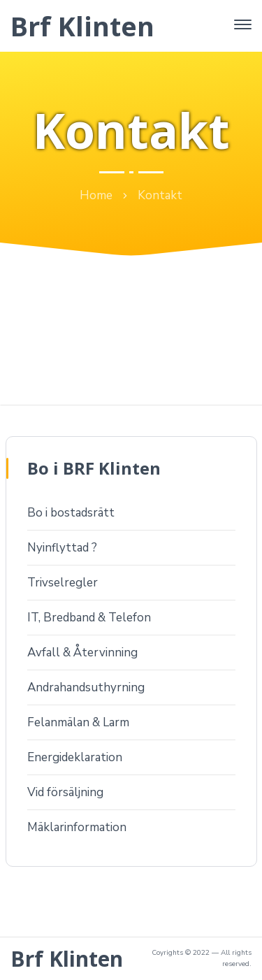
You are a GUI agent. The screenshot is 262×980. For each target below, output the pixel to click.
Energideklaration (75, 757)
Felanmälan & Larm (78, 722)
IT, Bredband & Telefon (89, 618)
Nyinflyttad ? (62, 548)
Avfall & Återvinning (82, 653)
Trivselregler (63, 583)
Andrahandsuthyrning (86, 687)
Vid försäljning (65, 792)
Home (96, 195)
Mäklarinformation (77, 827)
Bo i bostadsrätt (71, 513)
